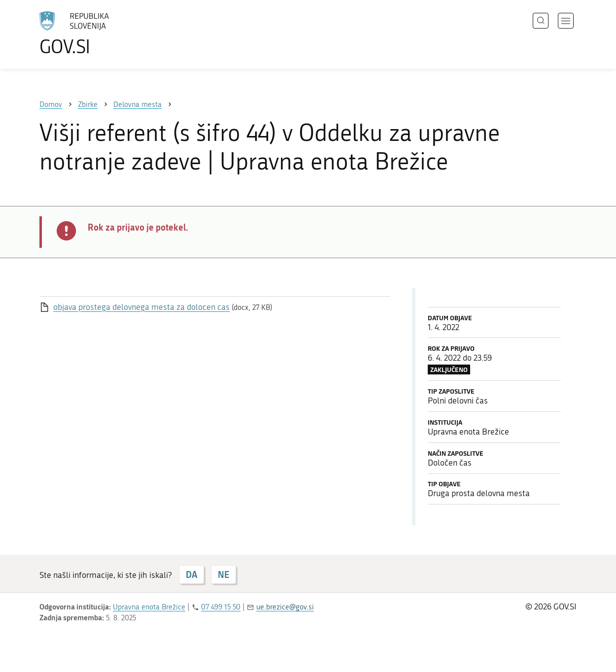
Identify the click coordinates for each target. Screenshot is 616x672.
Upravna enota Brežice (149, 607)
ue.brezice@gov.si (285, 607)
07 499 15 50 (221, 607)
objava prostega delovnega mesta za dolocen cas (141, 307)
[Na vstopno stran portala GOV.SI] (102, 34)
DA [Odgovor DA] (191, 574)
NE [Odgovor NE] (223, 574)
